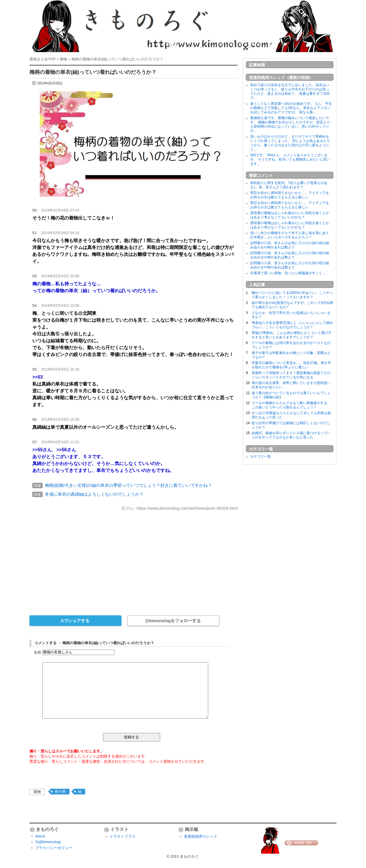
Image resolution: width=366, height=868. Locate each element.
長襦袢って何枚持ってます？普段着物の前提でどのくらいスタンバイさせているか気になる (291, 375)
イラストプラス (123, 836)
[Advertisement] (134, 559)
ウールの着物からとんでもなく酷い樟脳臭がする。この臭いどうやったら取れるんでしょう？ (291, 405)
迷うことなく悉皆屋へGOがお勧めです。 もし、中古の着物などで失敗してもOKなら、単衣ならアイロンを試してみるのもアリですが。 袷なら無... (291, 108)
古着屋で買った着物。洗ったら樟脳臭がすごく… (288, 273)
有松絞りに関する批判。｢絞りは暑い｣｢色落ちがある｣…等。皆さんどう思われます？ (289, 185)
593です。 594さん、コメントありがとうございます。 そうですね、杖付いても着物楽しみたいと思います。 (290, 159)
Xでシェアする (75, 621)
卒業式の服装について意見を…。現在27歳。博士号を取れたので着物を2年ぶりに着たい (291, 365)
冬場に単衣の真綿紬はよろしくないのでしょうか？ (94, 494)
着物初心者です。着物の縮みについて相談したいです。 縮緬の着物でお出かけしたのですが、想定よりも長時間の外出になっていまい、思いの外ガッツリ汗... (290, 124)
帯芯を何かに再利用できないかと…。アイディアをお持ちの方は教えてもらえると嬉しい (290, 195)
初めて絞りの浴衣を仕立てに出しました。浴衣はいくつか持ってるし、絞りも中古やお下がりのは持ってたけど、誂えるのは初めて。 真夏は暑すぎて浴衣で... (290, 91)
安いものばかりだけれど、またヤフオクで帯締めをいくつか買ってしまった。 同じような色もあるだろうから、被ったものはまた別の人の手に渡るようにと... (290, 143)
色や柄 (60, 791)
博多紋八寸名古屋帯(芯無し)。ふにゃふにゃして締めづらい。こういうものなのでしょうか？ (292, 325)
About (40, 836)
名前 (37, 652)
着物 (37, 792)
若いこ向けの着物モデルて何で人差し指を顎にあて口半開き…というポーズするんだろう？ (290, 235)
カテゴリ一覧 (260, 456)
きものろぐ (189, 856)
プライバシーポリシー (54, 848)
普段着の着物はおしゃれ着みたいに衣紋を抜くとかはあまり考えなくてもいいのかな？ (290, 215)
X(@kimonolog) (48, 842)
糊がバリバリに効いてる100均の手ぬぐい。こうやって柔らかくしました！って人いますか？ (292, 295)
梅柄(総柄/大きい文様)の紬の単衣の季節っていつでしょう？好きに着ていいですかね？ (128, 485)
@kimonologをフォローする (173, 621)
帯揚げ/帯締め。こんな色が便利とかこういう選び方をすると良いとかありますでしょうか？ (292, 335)
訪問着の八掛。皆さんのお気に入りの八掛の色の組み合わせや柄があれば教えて (290, 245)
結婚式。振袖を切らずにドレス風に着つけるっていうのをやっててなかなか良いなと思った (291, 435)
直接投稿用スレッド (201, 836)
